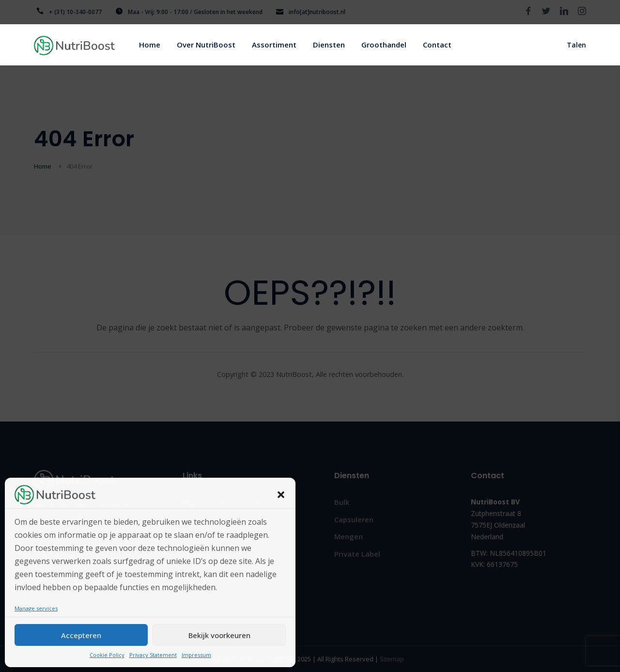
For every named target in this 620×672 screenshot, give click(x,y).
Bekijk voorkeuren (219, 635)
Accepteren (81, 635)
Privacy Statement (153, 655)
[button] (281, 495)
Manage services (36, 608)
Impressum (196, 655)
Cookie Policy (107, 655)
